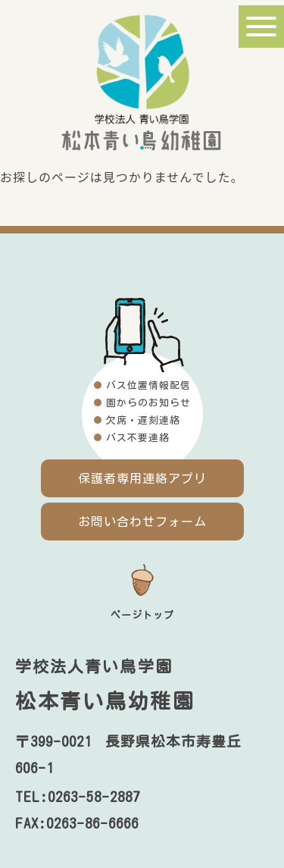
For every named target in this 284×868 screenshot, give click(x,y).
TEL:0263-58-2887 (78, 797)
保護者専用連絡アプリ (142, 478)
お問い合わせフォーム (142, 522)
